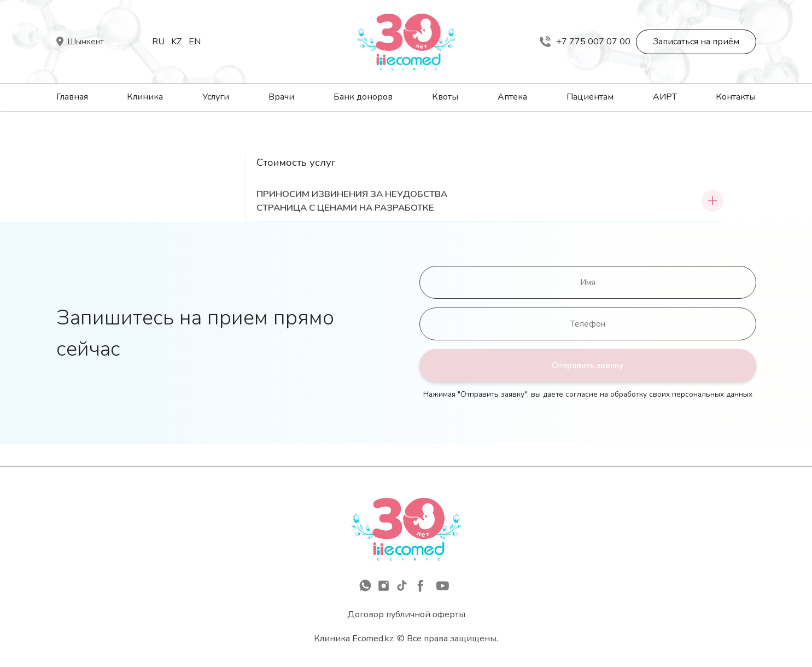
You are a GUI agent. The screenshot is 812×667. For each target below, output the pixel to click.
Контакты (736, 97)
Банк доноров (363, 97)
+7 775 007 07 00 (585, 42)
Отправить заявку (588, 366)
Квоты (445, 97)
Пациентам (590, 97)
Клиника (145, 97)
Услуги (216, 97)
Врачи (281, 97)
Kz (176, 42)
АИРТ (665, 97)
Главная (72, 97)
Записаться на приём (696, 42)
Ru (158, 42)
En (195, 42)
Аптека (512, 97)
